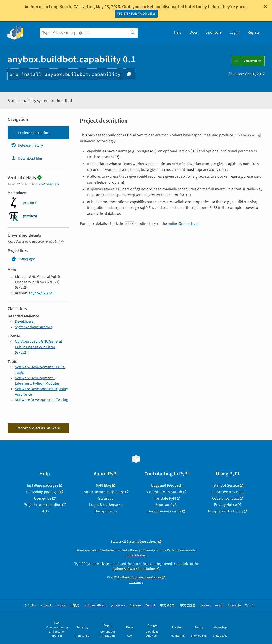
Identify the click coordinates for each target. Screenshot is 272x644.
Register (254, 32)
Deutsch (151, 606)
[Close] (266, 7)
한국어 (250, 606)
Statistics (106, 498)
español (46, 606)
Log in (235, 32)
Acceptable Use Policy (225, 511)
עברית (219, 606)
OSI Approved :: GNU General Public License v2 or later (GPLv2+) (38, 347)
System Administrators (34, 327)
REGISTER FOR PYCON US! (134, 14)
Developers (24, 321)
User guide (43, 498)
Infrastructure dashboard (103, 492)
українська (118, 606)
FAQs (45, 511)
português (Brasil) (95, 606)
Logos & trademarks (106, 505)
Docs (194, 32)
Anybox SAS (38, 293)
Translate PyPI (164, 498)
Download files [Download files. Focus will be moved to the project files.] (27, 158)
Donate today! (136, 555)
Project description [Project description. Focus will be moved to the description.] (30, 133)
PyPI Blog (104, 485)
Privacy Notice (225, 505)
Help (178, 32)
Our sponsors (106, 511)
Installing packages (43, 485)
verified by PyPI (49, 184)
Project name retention (43, 505)
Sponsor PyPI (166, 505)
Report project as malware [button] (38, 428)
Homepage (23, 259)
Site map (136, 582)
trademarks (181, 564)
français (60, 606)
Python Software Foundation (134, 569)
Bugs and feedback (167, 485)
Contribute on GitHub (165, 492)
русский (205, 606)
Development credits (164, 511)
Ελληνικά (135, 606)
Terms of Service (225, 485)
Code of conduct (225, 498)
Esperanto (234, 606)
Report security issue (227, 492)
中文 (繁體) (188, 606)
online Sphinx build (184, 224)
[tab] (38, 133)
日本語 (74, 606)
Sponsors (214, 32)
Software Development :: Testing (41, 400)
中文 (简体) (168, 606)
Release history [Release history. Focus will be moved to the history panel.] (27, 145)
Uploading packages (43, 492)
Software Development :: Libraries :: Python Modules (37, 381)
